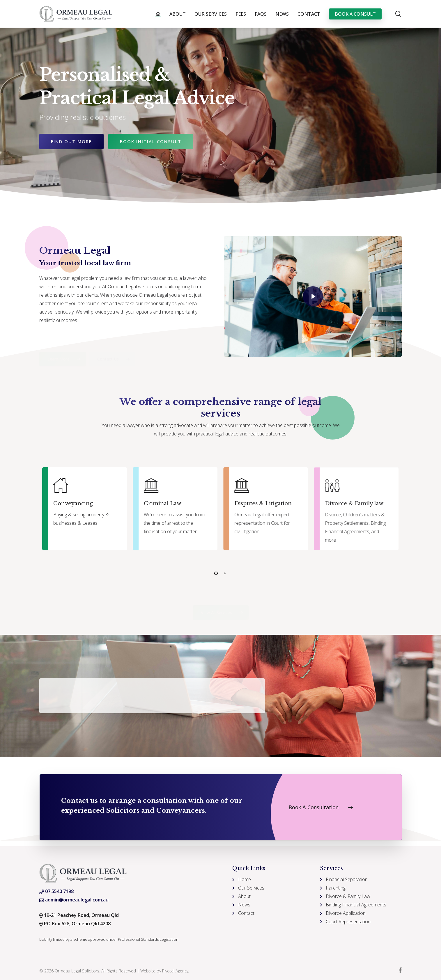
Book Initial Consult (151, 142)
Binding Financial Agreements (356, 905)
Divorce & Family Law (348, 896)
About (244, 896)
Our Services (251, 888)
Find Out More (71, 142)
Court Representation (348, 922)
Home (245, 879)
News (244, 905)
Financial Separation (347, 879)
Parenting (336, 888)
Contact (246, 913)
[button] (58, 355)
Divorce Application (346, 913)
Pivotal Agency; (176, 971)
